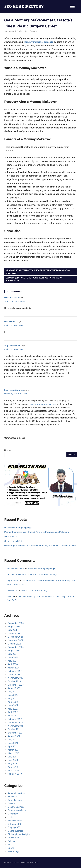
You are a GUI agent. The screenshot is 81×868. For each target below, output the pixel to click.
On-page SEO (14, 827)
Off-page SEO (14, 824)
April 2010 (13, 767)
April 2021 (13, 746)
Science (12, 841)
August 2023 (14, 688)
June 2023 (13, 695)
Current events (15, 800)
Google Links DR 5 (13, 541)
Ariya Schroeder (12, 345)
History (11, 817)
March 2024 (14, 668)
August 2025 (14, 627)
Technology (13, 851)
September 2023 (16, 685)
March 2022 (14, 716)
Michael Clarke (12, 298)
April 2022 (13, 712)
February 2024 (15, 671)
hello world (12, 591)
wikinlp (10, 597)
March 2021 (14, 750)
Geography (13, 814)
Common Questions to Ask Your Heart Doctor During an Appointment (34, 279)
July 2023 (13, 692)
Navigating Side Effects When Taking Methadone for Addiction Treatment (38, 271)
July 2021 (13, 740)
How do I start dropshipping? (18, 528)
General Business (16, 807)
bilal (26, 31)
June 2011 (13, 760)
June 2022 (13, 705)
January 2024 (15, 675)
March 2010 (14, 771)
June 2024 (13, 657)
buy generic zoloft (15, 569)
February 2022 (15, 719)
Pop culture (13, 838)
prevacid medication (17, 575)
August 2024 (14, 651)
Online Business (16, 831)
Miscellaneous (15, 821)
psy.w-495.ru (13, 581)
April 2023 (13, 702)
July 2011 (13, 757)
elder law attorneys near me (43, 404)
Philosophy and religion (19, 834)
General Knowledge (17, 810)
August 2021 (14, 736)
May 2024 (13, 661)
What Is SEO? (11, 537)
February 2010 (15, 774)
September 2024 (16, 647)
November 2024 (15, 640)
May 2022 (13, 709)
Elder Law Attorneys (14, 390)
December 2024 (15, 637)
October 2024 (14, 644)
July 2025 (13, 630)
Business (12, 797)
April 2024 (13, 664)
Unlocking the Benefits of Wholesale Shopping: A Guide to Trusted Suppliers (40, 546)
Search (8, 450)
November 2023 (15, 678)
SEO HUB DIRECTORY (24, 6)
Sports (11, 848)
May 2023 (13, 699)
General (34, 31)
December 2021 (15, 722)
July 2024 (13, 654)
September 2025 (16, 623)
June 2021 (13, 743)
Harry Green (10, 322)
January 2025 (15, 633)
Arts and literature (16, 793)
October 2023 (14, 681)
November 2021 (15, 726)
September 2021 (16, 733)
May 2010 (13, 764)
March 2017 (14, 753)
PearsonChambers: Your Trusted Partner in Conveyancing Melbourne (37, 532)
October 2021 (14, 729)
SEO (10, 845)
